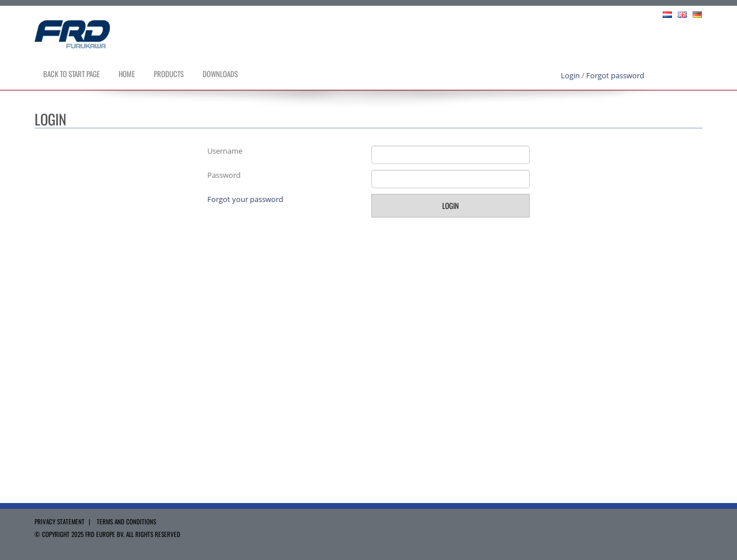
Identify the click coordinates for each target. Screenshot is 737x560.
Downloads (220, 74)
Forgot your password (245, 199)
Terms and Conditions (126, 521)
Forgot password (615, 75)
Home (127, 74)
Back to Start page (71, 74)
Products (169, 74)
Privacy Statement (60, 521)
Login (570, 75)
